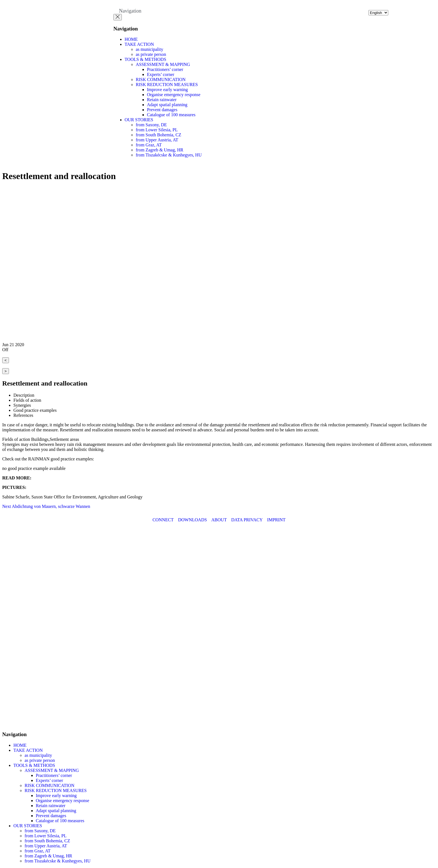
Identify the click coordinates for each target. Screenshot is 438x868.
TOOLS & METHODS (145, 59)
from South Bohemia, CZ (159, 135)
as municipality (149, 49)
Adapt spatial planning (167, 105)
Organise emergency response (174, 95)
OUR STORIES (139, 120)
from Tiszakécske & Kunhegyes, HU (169, 155)
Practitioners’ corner (165, 69)
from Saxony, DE (151, 125)
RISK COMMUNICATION (161, 79)
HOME (131, 39)
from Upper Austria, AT (157, 140)
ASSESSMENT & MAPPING (163, 64)
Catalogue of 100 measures (171, 115)
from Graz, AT (149, 145)
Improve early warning (167, 90)
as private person (151, 54)
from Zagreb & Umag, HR (160, 150)
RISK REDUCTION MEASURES (167, 85)
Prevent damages (162, 110)
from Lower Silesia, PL (157, 130)
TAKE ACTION (139, 44)
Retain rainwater (162, 100)
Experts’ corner (161, 74)
